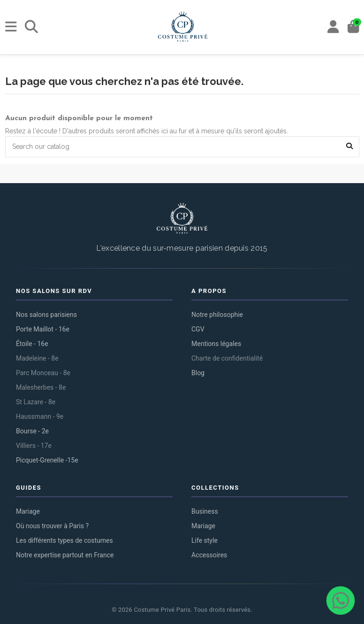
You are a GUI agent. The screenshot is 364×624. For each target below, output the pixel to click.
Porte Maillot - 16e (43, 329)
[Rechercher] (31, 27)
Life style (205, 540)
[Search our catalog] (349, 147)
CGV (198, 329)
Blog (198, 373)
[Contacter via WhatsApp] (341, 601)
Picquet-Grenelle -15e (47, 460)
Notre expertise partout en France (65, 555)
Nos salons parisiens (46, 315)
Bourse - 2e (32, 431)
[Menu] (11, 27)
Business (205, 511)
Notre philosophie (217, 315)
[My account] (333, 27)
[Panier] (353, 27)
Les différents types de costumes (64, 540)
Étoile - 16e (32, 344)
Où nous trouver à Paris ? (52, 526)
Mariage (28, 511)
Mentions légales (216, 344)
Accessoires (209, 555)
